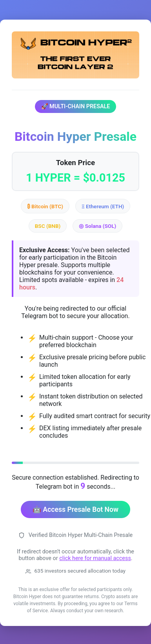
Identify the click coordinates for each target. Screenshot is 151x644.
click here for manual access (95, 558)
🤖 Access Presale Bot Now (75, 509)
